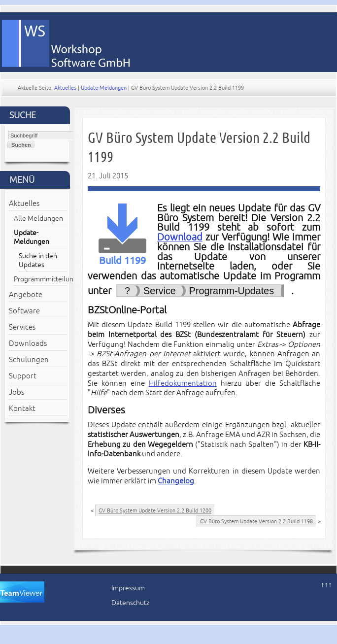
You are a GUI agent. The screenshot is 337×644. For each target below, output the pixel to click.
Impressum (128, 588)
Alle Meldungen (38, 219)
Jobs (17, 392)
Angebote (26, 295)
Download (180, 237)
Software (24, 311)
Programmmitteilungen (40, 279)
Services (22, 327)
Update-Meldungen (104, 88)
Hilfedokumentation (183, 383)
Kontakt (22, 408)
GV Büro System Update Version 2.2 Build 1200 (155, 510)
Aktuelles (65, 88)
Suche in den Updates (38, 260)
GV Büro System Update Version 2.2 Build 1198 (256, 521)
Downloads (28, 343)
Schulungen (29, 360)
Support (23, 376)
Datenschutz (130, 603)
